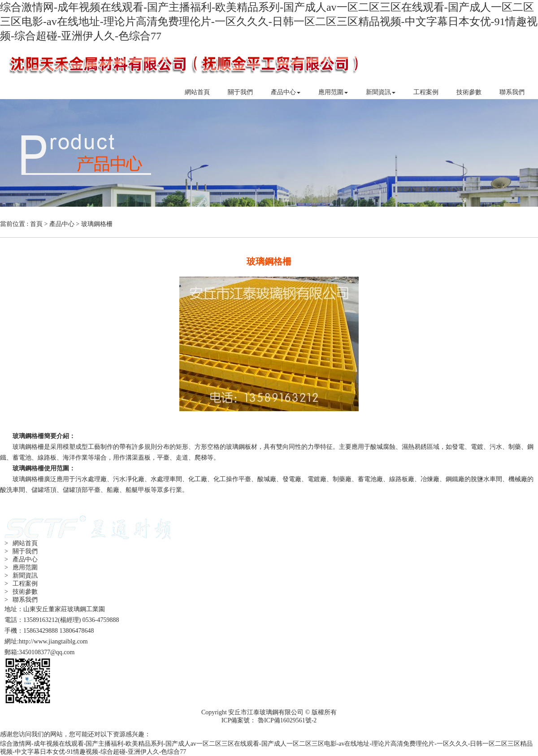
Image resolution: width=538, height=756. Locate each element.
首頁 (36, 224)
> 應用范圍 (21, 567)
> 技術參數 (21, 592)
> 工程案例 (21, 584)
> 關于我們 (21, 551)
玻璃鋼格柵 (97, 224)
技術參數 (469, 92)
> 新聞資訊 (21, 576)
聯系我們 (512, 92)
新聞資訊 (381, 92)
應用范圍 (333, 92)
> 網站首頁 (21, 543)
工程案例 (426, 92)
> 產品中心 (21, 559)
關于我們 (240, 92)
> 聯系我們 (21, 600)
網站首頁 (197, 92)
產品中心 (286, 92)
